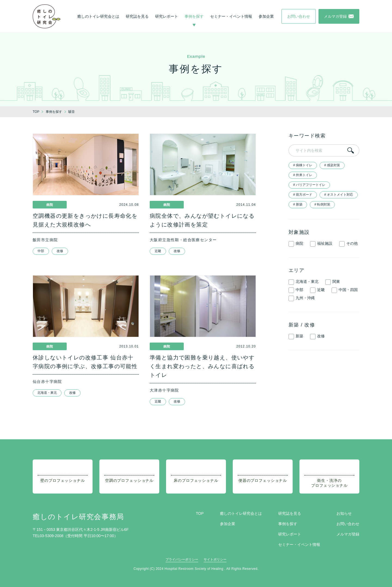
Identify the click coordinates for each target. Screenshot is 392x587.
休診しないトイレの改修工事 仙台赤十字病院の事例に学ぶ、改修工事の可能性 (85, 362)
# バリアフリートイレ (309, 185)
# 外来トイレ (303, 175)
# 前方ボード (303, 195)
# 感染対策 (332, 165)
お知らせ (344, 513)
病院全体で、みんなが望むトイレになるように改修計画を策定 (202, 220)
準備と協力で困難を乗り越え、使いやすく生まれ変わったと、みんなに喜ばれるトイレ (202, 366)
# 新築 (298, 204)
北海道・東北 (47, 393)
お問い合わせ (348, 524)
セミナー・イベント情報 (231, 16)
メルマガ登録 (348, 534)
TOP (200, 513)
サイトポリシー (215, 559)
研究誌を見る (137, 16)
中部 (41, 251)
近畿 (158, 251)
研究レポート (167, 16)
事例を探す (194, 16)
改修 (60, 251)
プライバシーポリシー (182, 559)
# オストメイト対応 (339, 195)
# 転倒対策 (322, 204)
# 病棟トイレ (303, 165)
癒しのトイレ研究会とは (98, 16)
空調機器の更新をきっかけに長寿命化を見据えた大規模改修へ (85, 220)
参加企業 (266, 16)
